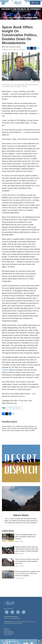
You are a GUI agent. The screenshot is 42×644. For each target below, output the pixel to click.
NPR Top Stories (14, 408)
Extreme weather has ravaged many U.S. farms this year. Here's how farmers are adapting (27, 573)
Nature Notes (21, 515)
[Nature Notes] (21, 499)
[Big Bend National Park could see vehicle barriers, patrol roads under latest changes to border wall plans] (8, 550)
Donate (36, 3)
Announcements (9, 632)
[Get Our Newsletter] (21, 463)
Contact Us (7, 630)
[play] (3, 640)
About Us (7, 629)
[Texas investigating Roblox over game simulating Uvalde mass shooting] (8, 538)
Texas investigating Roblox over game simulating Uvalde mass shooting (26, 537)
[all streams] (39, 641)
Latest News (8, 531)
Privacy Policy (8, 635)
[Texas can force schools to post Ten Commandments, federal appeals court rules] (8, 562)
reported (5, 370)
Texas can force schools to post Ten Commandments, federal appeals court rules (27, 561)
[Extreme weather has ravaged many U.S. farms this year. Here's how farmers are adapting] (8, 574)
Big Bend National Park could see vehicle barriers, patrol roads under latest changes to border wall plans (27, 549)
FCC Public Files (9, 633)
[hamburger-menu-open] (3, 3)
